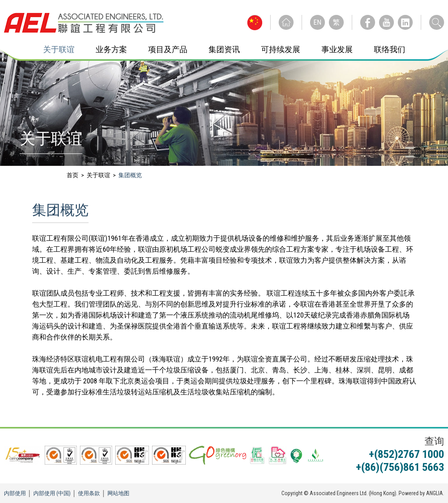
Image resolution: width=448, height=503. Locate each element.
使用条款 (89, 493)
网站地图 (118, 493)
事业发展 (337, 49)
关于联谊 (59, 49)
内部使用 (15, 493)
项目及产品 (168, 49)
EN (317, 22)
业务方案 (111, 49)
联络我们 (390, 49)
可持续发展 (281, 49)
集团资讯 (224, 49)
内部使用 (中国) (52, 493)
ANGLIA (434, 493)
